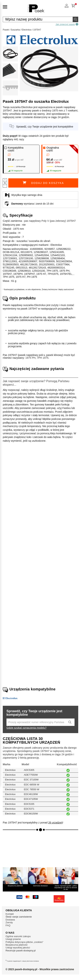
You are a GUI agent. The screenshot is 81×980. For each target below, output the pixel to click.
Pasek (6, 30)
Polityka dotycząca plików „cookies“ (24, 942)
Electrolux (27, 30)
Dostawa (10, 920)
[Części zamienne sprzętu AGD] (36, 12)
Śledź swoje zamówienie (19, 917)
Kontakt (10, 914)
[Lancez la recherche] (70, 722)
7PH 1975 (43, 358)
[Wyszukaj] (75, 19)
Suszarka (15, 30)
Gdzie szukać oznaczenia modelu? (26, 728)
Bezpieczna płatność (17, 945)
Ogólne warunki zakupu (18, 936)
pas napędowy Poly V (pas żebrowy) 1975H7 (50, 221)
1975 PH (30, 358)
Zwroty (9, 922)
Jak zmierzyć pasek (67, 24)
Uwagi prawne (13, 939)
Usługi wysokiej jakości (18, 948)
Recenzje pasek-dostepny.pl (21, 951)
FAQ (8, 925)
